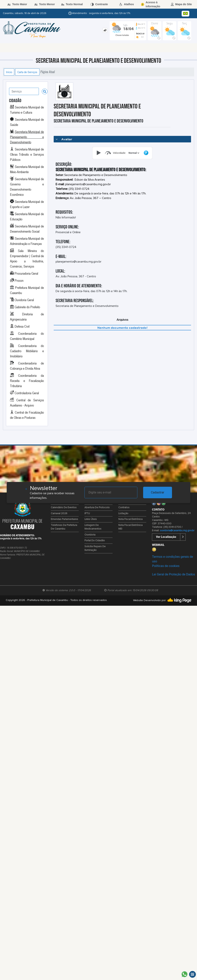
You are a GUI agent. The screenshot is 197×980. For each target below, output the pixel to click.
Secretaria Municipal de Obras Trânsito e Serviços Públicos (27, 154)
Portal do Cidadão (95, 541)
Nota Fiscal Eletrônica (130, 519)
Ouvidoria (90, 535)
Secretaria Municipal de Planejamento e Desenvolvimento (27, 137)
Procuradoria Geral (26, 273)
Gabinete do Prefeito (27, 307)
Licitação (123, 514)
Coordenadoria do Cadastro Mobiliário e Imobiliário (27, 351)
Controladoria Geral (27, 393)
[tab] (105, 30)
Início (9, 72)
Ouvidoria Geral (24, 300)
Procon (19, 280)
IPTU (87, 514)
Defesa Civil (22, 326)
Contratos (124, 508)
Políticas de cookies (166, 566)
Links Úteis (91, 519)
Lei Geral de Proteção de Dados (173, 574)
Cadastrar (158, 492)
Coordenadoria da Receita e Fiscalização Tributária (27, 381)
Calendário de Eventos (64, 508)
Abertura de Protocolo (97, 508)
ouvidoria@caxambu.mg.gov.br (177, 531)
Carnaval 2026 (59, 514)
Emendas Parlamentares (64, 519)
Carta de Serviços (27, 72)
